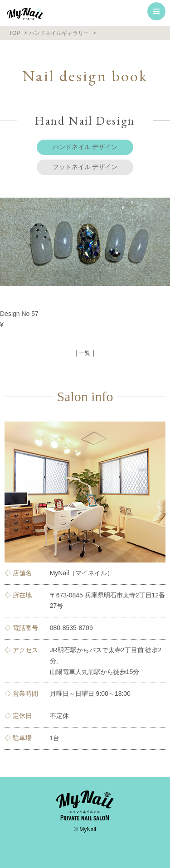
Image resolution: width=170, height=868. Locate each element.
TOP (15, 33)
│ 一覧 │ (85, 353)
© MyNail (85, 829)
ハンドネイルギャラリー (59, 33)
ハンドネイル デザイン (85, 147)
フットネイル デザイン (85, 167)
